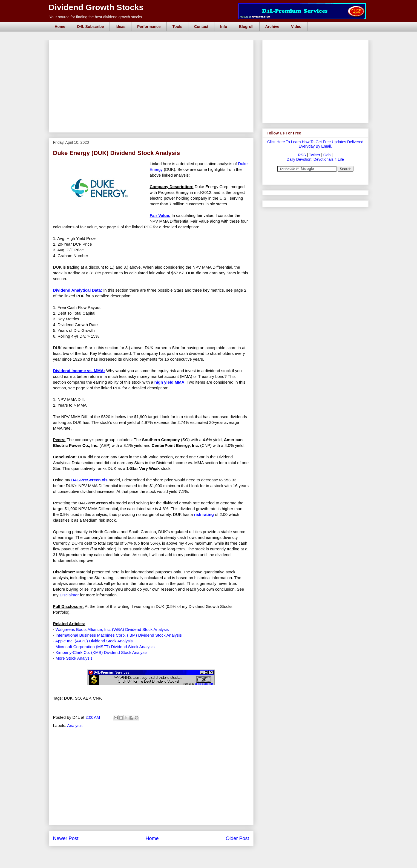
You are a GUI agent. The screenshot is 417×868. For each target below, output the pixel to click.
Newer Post (66, 838)
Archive (272, 27)
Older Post (237, 838)
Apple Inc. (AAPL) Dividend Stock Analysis (94, 641)
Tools (177, 27)
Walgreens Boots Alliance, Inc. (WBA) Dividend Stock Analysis (112, 629)
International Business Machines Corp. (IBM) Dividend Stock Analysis (119, 635)
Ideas (120, 27)
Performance (149, 27)
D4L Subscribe (90, 27)
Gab (327, 155)
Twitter (314, 155)
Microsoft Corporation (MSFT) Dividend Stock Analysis (105, 647)
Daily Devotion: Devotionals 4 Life (315, 159)
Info (224, 27)
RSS (302, 155)
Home (60, 27)
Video (296, 27)
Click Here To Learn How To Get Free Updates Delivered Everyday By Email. (315, 144)
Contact (201, 27)
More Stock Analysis (74, 658)
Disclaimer (69, 595)
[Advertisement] (153, 46)
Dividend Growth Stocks (96, 7)
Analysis (75, 725)
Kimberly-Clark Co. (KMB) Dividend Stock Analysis (102, 652)
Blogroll (246, 27)
